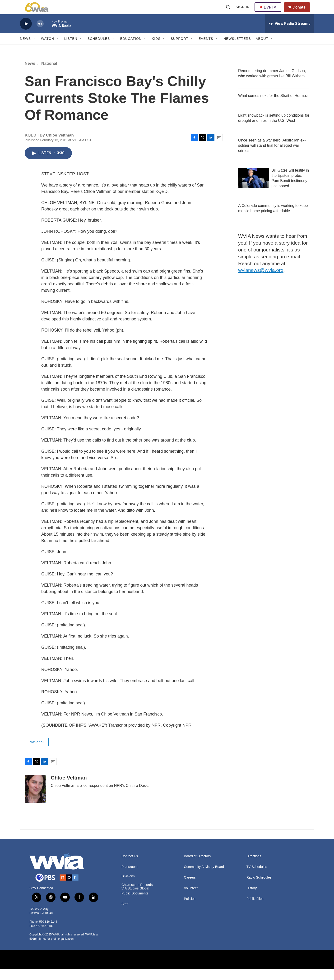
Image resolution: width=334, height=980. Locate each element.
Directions (254, 867)
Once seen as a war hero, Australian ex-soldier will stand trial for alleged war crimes (272, 156)
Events (206, 49)
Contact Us (130, 867)
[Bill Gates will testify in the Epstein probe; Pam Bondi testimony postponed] (254, 189)
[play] (26, 34)
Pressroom (130, 877)
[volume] (40, 34)
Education (131, 49)
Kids (156, 49)
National (49, 74)
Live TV (269, 12)
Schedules (99, 49)
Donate (302, 12)
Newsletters (237, 49)
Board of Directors (197, 867)
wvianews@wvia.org (261, 281)
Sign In (243, 12)
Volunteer (191, 899)
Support (179, 49)
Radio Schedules (259, 888)
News (25, 49)
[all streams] (290, 34)
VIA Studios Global (135, 899)
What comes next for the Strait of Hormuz (273, 106)
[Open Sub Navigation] (34, 49)
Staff (125, 915)
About (262, 49)
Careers (190, 888)
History (252, 899)
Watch (48, 49)
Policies (190, 909)
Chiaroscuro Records (137, 896)
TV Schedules (257, 877)
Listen (71, 49)
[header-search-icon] (229, 12)
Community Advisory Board (204, 877)
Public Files (255, 909)
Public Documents (135, 904)
